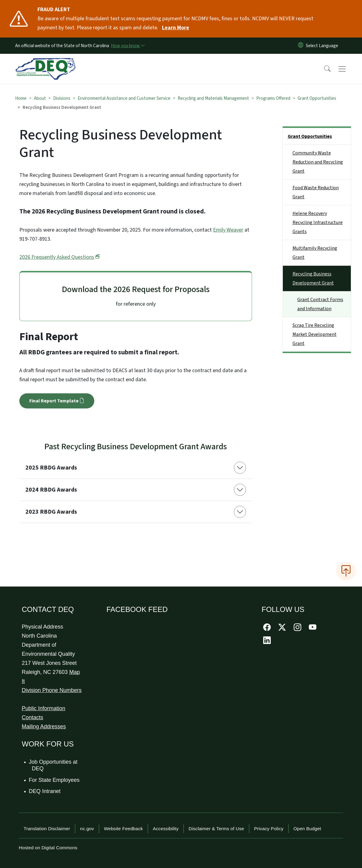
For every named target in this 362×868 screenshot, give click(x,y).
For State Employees (54, 780)
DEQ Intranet (45, 791)
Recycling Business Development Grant (313, 278)
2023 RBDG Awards (51, 512)
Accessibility (166, 829)
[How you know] (128, 46)
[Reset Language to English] (301, 46)
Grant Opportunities (317, 98)
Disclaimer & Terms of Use (216, 829)
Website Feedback (123, 829)
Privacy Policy (269, 829)
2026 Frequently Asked (60, 257)
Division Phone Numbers (52, 690)
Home (21, 98)
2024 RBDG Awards (51, 490)
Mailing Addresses (44, 727)
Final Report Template (57, 401)
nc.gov (87, 829)
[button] (323, 69)
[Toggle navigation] (348, 69)
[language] (323, 46)
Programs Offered (273, 98)
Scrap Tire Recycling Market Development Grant (315, 334)
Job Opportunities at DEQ (53, 765)
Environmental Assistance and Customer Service (124, 98)
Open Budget (307, 829)
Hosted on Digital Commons (48, 848)
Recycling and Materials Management (213, 98)
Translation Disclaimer (47, 829)
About (40, 98)
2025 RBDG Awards (51, 468)
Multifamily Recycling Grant (315, 253)
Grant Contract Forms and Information (320, 304)
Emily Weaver (228, 230)
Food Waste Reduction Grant (316, 192)
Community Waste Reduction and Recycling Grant (318, 162)
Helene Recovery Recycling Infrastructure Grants (318, 223)
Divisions (62, 98)
